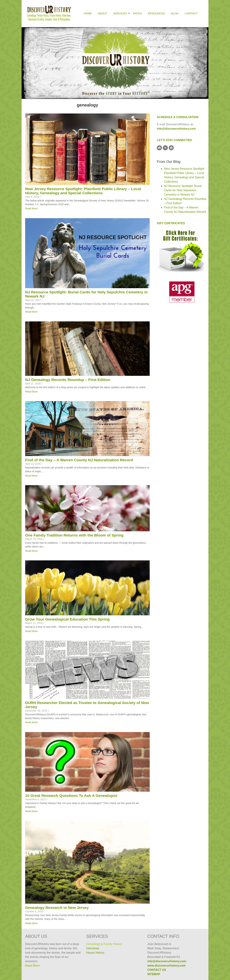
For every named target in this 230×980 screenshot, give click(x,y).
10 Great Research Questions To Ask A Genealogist (71, 796)
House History (95, 953)
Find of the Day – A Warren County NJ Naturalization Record (79, 460)
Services (121, 13)
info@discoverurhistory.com (176, 129)
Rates (137, 13)
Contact (191, 13)
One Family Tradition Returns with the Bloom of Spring (74, 535)
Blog (175, 13)
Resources (156, 13)
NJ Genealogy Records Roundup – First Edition (68, 380)
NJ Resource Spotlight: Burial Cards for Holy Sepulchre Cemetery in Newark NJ (86, 294)
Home (88, 13)
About (103, 13)
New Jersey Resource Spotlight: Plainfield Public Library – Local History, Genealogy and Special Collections (83, 191)
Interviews (93, 948)
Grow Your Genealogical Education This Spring (67, 619)
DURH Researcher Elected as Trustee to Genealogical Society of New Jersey (87, 705)
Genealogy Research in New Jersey (57, 908)
